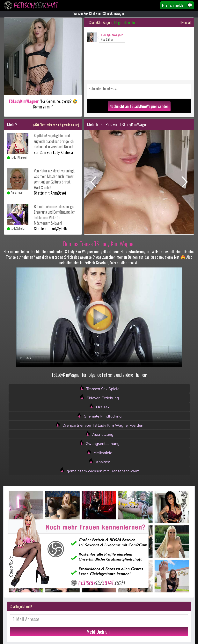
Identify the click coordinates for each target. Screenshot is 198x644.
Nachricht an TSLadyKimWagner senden (139, 106)
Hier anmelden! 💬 (177, 5)
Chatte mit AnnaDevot (50, 193)
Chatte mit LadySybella (51, 229)
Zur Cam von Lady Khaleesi (53, 152)
